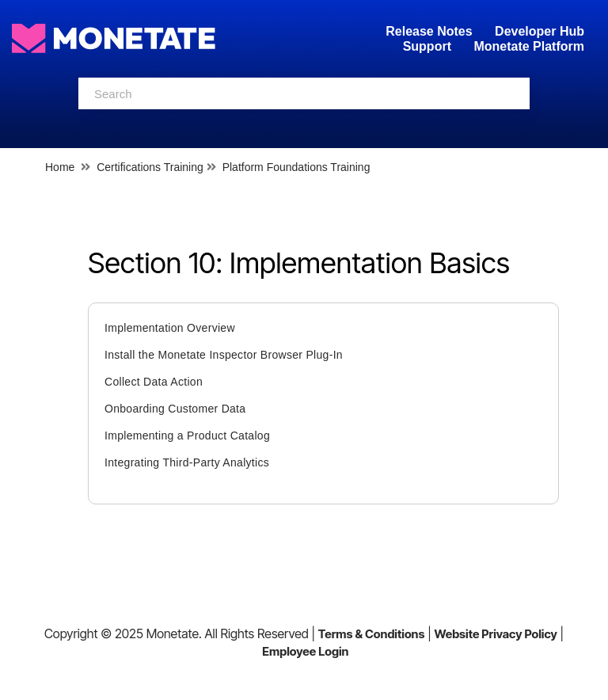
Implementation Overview (170, 328)
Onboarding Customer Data (175, 409)
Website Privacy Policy (495, 634)
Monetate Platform (529, 46)
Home (60, 167)
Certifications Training (150, 167)
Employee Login (305, 651)
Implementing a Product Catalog (187, 436)
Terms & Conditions (372, 634)
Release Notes (431, 31)
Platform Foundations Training (296, 167)
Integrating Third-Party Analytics (187, 462)
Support (427, 46)
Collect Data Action (154, 382)
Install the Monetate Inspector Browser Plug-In (224, 355)
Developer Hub (540, 31)
